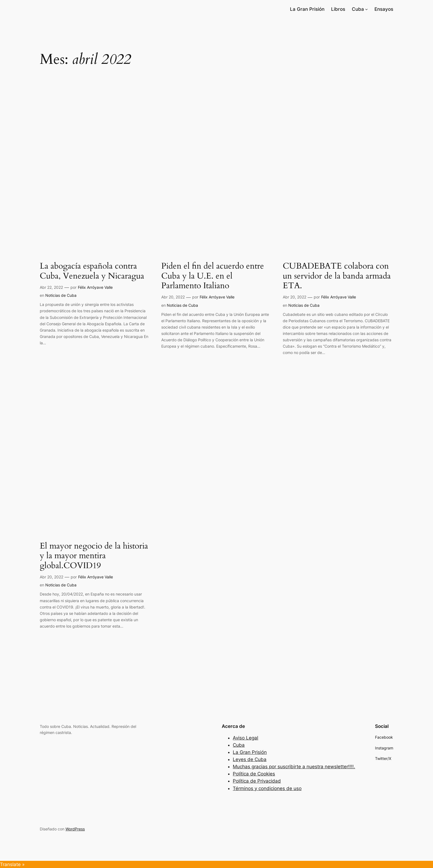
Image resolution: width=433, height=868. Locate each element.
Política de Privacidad (257, 781)
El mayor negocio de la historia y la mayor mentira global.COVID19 (94, 556)
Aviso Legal (245, 738)
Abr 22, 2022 (51, 287)
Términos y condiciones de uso (267, 788)
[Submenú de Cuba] (366, 9)
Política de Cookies (254, 774)
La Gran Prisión (250, 752)
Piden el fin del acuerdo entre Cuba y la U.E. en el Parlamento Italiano (213, 276)
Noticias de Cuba (61, 295)
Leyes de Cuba (250, 759)
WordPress (75, 829)
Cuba (239, 745)
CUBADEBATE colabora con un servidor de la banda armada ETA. (337, 276)
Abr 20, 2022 (173, 297)
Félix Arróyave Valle (95, 287)
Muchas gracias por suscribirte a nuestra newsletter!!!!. (294, 767)
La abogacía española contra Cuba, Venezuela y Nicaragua (92, 271)
